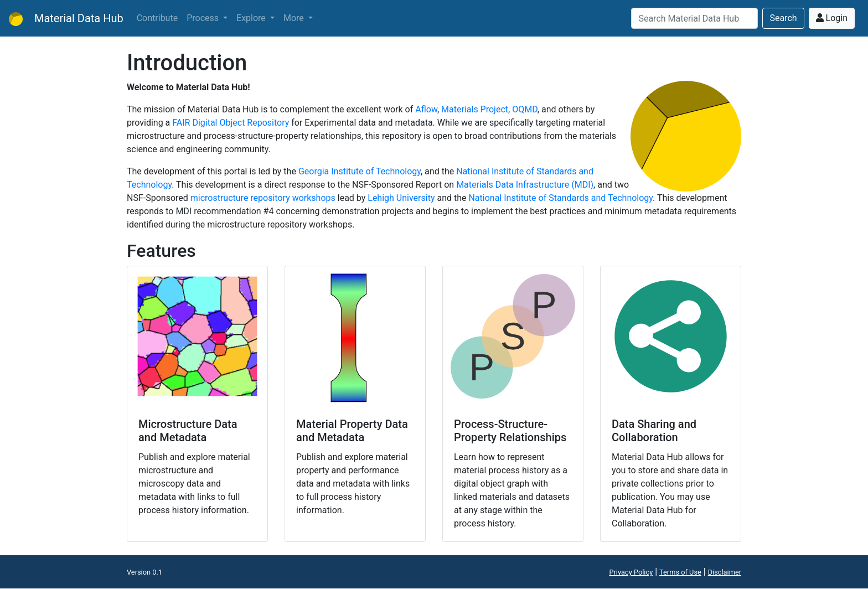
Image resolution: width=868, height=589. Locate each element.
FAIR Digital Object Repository (231, 123)
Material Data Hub (66, 18)
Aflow (426, 109)
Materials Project (475, 109)
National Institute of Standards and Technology (560, 198)
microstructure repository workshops (263, 198)
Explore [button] (252, 18)
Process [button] (204, 18)
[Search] (694, 18)
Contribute (157, 18)
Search (783, 18)
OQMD (525, 109)
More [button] (295, 18)
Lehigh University (401, 198)
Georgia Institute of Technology (360, 171)
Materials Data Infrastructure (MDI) (525, 185)
